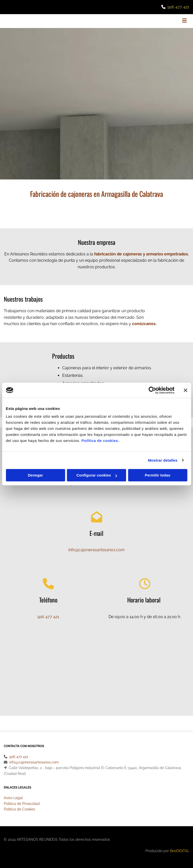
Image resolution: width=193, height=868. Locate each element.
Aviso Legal (13, 798)
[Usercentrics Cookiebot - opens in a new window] (152, 390)
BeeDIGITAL (180, 851)
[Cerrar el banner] (185, 390)
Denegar (35, 475)
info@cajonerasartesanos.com (96, 550)
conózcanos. (144, 324)
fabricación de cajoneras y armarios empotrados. (142, 254)
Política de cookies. (100, 441)
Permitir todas (158, 475)
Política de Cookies (19, 809)
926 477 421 (178, 7)
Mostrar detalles (163, 460)
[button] (158, 21)
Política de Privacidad (22, 804)
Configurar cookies (97, 475)
